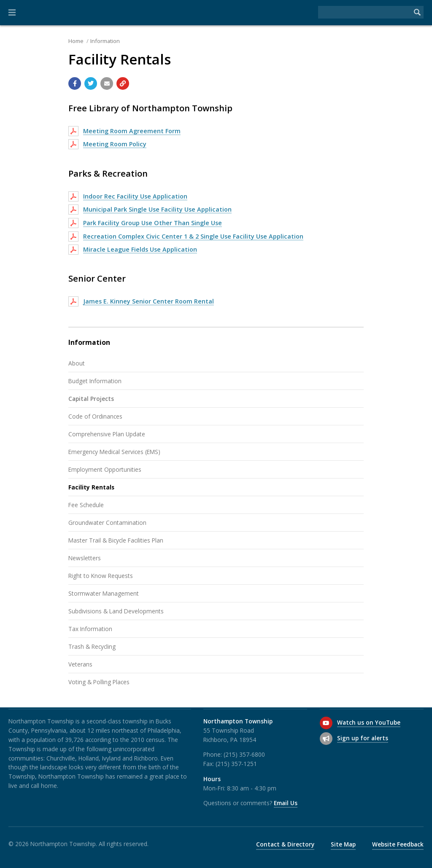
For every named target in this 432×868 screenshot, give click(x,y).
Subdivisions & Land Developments (116, 611)
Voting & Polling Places (99, 682)
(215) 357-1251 (236, 764)
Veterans (80, 664)
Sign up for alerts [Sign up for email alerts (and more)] (363, 738)
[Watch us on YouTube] (326, 723)
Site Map (343, 844)
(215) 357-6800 (244, 754)
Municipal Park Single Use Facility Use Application (157, 209)
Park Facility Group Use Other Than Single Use (153, 223)
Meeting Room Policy (115, 144)
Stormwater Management (104, 593)
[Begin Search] (417, 12)
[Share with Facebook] (75, 83)
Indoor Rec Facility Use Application (135, 196)
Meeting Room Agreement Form (132, 131)
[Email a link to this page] (107, 83)
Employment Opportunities (105, 469)
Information (105, 41)
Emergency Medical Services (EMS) (114, 452)
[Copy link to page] (123, 83)
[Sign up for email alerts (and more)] (326, 739)
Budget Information (95, 381)
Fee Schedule (86, 505)
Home (76, 41)
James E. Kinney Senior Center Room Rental (148, 301)
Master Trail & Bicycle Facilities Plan (116, 540)
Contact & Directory (285, 844)
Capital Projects (91, 399)
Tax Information (90, 629)
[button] (12, 13)
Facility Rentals (91, 487)
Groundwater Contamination (107, 523)
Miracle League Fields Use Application (140, 249)
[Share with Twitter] (91, 83)
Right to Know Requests (101, 576)
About (77, 363)
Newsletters (85, 558)
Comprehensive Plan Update (107, 434)
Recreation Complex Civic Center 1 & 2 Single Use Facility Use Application (193, 236)
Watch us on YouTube (369, 722)
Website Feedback (398, 844)
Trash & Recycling (92, 646)
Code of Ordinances (95, 416)
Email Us (286, 803)
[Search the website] (364, 12)
